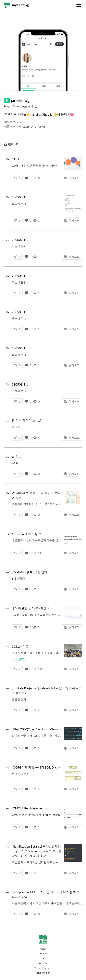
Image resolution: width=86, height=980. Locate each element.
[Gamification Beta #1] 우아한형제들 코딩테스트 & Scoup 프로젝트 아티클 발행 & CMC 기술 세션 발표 (37, 851)
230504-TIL (20, 348)
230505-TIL (20, 312)
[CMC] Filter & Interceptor (30, 808)
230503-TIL (20, 384)
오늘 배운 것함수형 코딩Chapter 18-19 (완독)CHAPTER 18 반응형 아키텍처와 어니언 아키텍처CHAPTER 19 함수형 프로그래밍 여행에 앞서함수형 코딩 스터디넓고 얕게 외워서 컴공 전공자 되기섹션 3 (37, 204)
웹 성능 (17, 457)
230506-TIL (20, 276)
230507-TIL (20, 240)
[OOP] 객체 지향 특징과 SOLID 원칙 (36, 767)
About (43, 949)
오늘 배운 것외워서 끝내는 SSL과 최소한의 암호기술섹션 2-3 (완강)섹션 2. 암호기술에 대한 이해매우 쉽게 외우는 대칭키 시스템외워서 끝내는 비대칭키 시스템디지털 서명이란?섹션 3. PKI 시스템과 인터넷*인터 (36, 247)
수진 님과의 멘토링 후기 (28, 534)
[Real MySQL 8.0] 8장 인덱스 (31, 572)
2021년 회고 (20, 646)
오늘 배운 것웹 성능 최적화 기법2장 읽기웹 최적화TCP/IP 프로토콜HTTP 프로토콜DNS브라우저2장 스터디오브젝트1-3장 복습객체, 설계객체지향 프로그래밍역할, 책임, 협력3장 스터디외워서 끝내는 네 (25, 392)
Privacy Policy (43, 973)
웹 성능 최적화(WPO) (27, 420)
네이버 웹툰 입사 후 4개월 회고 (33, 608)
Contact (43, 958)
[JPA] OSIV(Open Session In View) (35, 729)
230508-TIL (20, 197)
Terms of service (43, 968)
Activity (43, 963)
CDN (15, 159)
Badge (43, 953)
